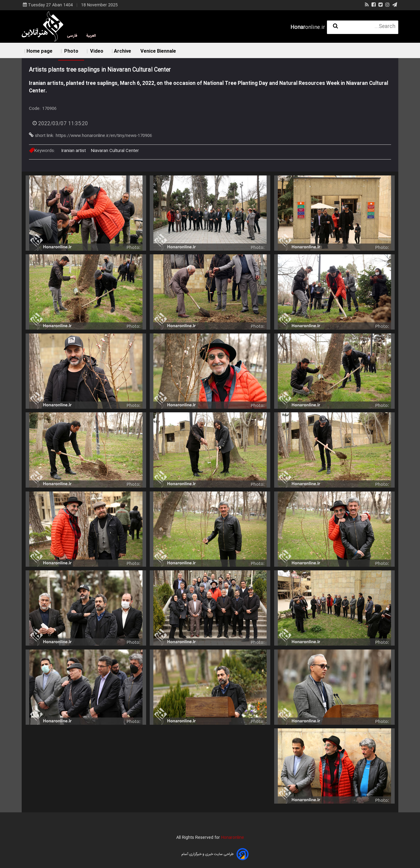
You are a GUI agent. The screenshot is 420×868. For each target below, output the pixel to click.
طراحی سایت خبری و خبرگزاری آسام (207, 854)
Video (96, 51)
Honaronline (233, 838)
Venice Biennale (158, 51)
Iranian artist (74, 151)
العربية (91, 36)
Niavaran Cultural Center (115, 151)
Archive (122, 51)
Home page (39, 51)
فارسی (72, 36)
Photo (71, 51)
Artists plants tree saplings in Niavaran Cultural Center (100, 70)
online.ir (308, 28)
